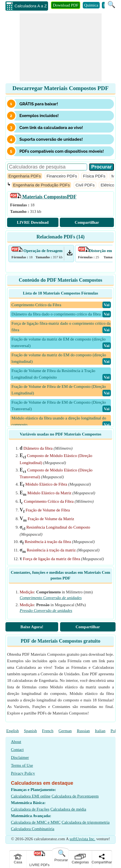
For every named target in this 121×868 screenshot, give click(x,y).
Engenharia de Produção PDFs (42, 185)
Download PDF (66, 5)
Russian (83, 731)
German (65, 731)
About (16, 742)
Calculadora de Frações (30, 809)
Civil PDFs (85, 185)
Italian (100, 731)
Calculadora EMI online (31, 796)
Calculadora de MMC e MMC (36, 822)
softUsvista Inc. (82, 839)
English (13, 731)
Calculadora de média (68, 809)
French (48, 731)
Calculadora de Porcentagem (75, 796)
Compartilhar (87, 222)
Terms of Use (22, 765)
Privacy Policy (23, 773)
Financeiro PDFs (62, 176)
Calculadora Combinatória (33, 829)
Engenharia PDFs (25, 176)
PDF (43, 197)
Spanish (31, 731)
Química (91, 5)
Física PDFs (94, 176)
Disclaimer (20, 757)
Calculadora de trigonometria (85, 822)
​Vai (107, 305)
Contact (17, 750)
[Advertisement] (61, 47)
